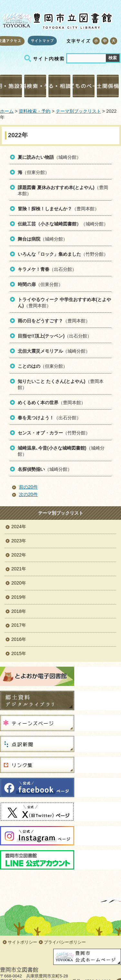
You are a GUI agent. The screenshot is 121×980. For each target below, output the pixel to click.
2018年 (19, 611)
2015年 (19, 653)
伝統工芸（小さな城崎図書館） (49, 224)
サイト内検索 (45, 58)
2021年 (19, 569)
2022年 (19, 555)
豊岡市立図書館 (56, 19)
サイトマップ (42, 41)
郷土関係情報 (108, 86)
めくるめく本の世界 (38, 403)
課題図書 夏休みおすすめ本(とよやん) (56, 187)
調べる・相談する (59, 86)
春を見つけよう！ (36, 418)
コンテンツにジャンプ (0, 0)
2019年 (19, 597)
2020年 (19, 583)
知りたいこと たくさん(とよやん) (52, 381)
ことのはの (29, 366)
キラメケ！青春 (34, 269)
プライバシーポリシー (65, 942)
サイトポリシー (22, 942)
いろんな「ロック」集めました (49, 254)
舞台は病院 (29, 239)
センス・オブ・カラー (40, 433)
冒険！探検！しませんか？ (45, 209)
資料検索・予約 (35, 86)
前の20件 (28, 487)
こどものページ (84, 86)
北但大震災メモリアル (40, 351)
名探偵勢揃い (31, 469)
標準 (105, 41)
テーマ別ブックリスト (78, 111)
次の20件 (28, 494)
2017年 (19, 625)
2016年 (19, 639)
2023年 (19, 541)
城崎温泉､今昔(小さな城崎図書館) (52, 448)
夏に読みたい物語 (36, 157)
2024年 (19, 527)
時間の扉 (27, 284)
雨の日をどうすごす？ (40, 321)
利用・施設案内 (11, 86)
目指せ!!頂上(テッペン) (41, 336)
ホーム (7, 111)
